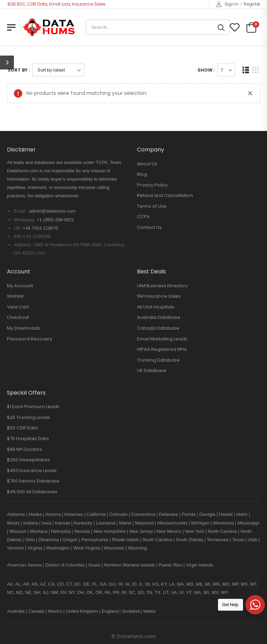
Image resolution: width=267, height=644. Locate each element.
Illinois (13, 523)
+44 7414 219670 (40, 228)
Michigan (200, 523)
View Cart (18, 307)
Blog (142, 174)
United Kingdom (82, 611)
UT (166, 592)
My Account (20, 286)
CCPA (143, 217)
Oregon (70, 540)
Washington (58, 548)
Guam (94, 565)
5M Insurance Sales (159, 296)
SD (141, 592)
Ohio (30, 540)
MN (216, 584)
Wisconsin (114, 548)
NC (10, 592)
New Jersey (141, 531)
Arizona (53, 514)
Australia (16, 611)
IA (127, 584)
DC (78, 584)
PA (107, 592)
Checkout (18, 317)
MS (244, 584)
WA (197, 592)
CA (51, 584)
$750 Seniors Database (33, 481)
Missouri (18, 531)
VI (181, 592)
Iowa (46, 523)
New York (195, 531)
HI (120, 584)
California (96, 514)
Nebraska (61, 531)
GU (112, 584)
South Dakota (190, 540)
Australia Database (159, 317)
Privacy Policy (152, 185)
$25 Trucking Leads (29, 417)
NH (37, 592)
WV (215, 592)
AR (26, 584)
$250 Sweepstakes (29, 460)
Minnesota (224, 523)
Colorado (118, 514)
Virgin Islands (200, 565)
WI (206, 592)
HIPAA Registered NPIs (162, 349)
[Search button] (221, 27)
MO (226, 584)
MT (253, 584)
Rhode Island (125, 540)
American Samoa (24, 565)
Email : (21, 211)
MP (235, 584)
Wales (149, 611)
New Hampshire (110, 531)
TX (158, 592)
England (110, 611)
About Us (147, 164)
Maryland (144, 523)
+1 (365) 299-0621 (55, 220)
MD (190, 584)
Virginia (35, 548)
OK (90, 592)
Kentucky (83, 523)
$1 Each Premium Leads (33, 407)
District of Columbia (65, 565)
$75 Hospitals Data (28, 439)
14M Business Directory (162, 286)
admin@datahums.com (52, 211)
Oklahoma (48, 540)
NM (54, 592)
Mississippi (248, 523)
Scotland (131, 611)
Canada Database (158, 328)
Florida (189, 514)
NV (63, 592)
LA (172, 584)
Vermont (15, 548)
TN (149, 592)
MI (208, 584)
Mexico (55, 611)
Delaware (168, 514)
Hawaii (226, 514)
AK (10, 584)
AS (35, 584)
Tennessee (218, 540)
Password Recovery (30, 339)
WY (224, 592)
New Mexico (169, 531)
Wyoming (137, 548)
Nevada (82, 531)
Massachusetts (173, 523)
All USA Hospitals (156, 307)
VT (189, 592)
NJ (46, 592)
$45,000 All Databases (32, 492)
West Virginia (87, 548)
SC (132, 592)
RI (124, 592)
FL (95, 584)
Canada (36, 611)
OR (99, 592)
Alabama (16, 514)
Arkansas (73, 514)
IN (148, 584)
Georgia (207, 514)
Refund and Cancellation (165, 195)
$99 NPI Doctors (25, 449)
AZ (43, 584)
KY (164, 584)
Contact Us (149, 227)
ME (199, 584)
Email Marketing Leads (162, 339)
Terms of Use (152, 206)
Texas (238, 540)
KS (156, 584)
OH (81, 592)
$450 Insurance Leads (32, 470)
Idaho (242, 514)
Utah (253, 540)
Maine (125, 523)
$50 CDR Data (22, 428)
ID (134, 584)
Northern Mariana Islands (130, 565)
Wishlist (15, 296)
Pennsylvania (95, 540)
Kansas (62, 523)
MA (180, 584)
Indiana (31, 523)
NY (72, 592)
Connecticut (143, 514)
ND (19, 592)
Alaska (35, 514)
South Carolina (157, 540)
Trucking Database (158, 360)
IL (141, 584)
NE (28, 592)
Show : (206, 70)
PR (116, 592)
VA (174, 592)
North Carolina (222, 531)
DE (87, 584)
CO (60, 584)
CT (69, 584)
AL (18, 584)
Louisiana (106, 523)
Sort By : (19, 70)
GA (103, 584)
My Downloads (23, 328)
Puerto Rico (170, 565)
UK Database (152, 370)
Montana (39, 531)
